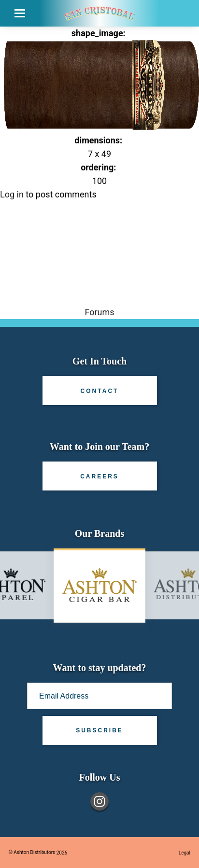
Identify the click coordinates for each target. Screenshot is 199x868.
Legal (185, 853)
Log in (12, 194)
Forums (99, 312)
